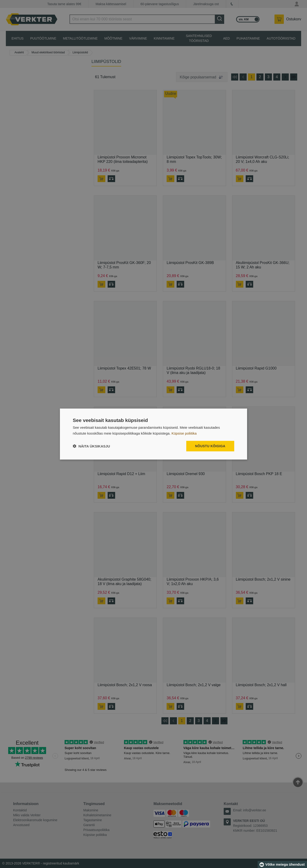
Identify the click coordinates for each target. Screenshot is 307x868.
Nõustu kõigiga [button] (210, 446)
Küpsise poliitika (184, 433)
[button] (91, 446)
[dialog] (153, 434)
